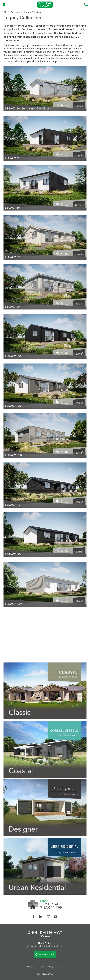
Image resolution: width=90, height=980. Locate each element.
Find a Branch (45, 954)
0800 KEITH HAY (45, 932)
